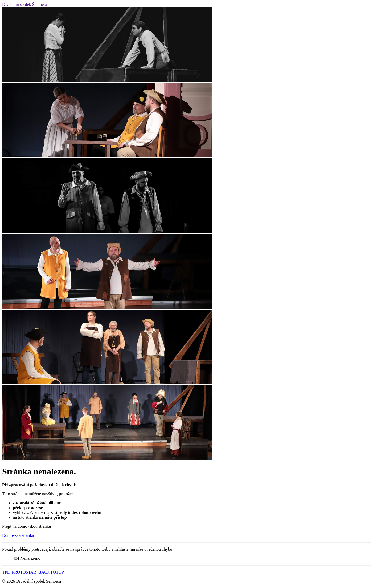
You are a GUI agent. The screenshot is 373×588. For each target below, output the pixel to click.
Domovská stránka (18, 535)
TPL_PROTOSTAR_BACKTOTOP (33, 572)
